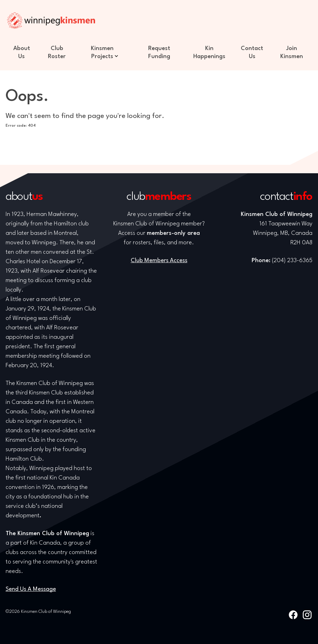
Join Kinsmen (292, 52)
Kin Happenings (209, 52)
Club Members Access (159, 261)
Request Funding (159, 52)
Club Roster (57, 52)
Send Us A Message (31, 589)
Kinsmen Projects (102, 52)
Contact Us (252, 52)
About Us (22, 52)
